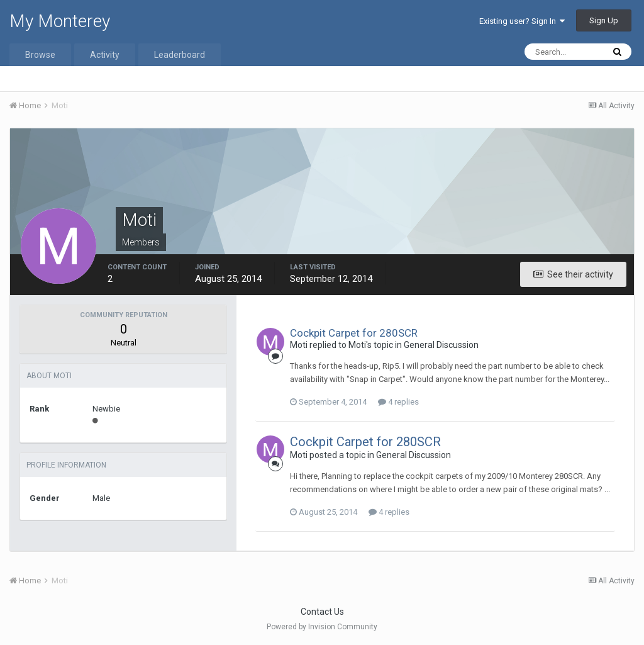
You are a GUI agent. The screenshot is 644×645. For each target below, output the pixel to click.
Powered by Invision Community (322, 627)
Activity (105, 55)
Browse (40, 55)
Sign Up (604, 20)
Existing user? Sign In (522, 21)
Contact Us (322, 612)
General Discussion (441, 345)
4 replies (398, 402)
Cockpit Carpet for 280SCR (354, 333)
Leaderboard (180, 55)
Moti (299, 345)
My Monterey (60, 21)
